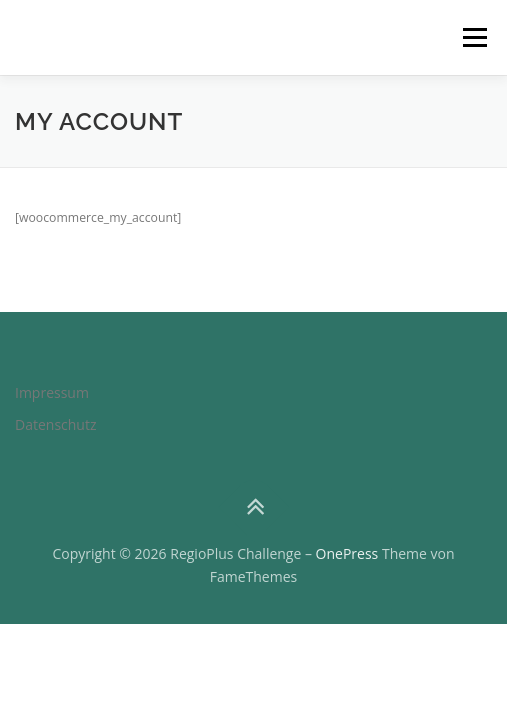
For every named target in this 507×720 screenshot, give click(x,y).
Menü (473, 37)
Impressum (52, 392)
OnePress (347, 553)
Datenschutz (55, 424)
